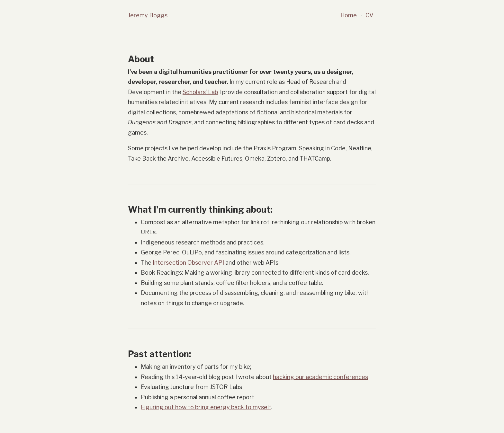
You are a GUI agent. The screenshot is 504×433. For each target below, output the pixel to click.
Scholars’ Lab (200, 92)
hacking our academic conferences (320, 377)
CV (369, 15)
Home (349, 15)
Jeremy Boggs (148, 15)
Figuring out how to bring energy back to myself (206, 407)
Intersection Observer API (188, 263)
